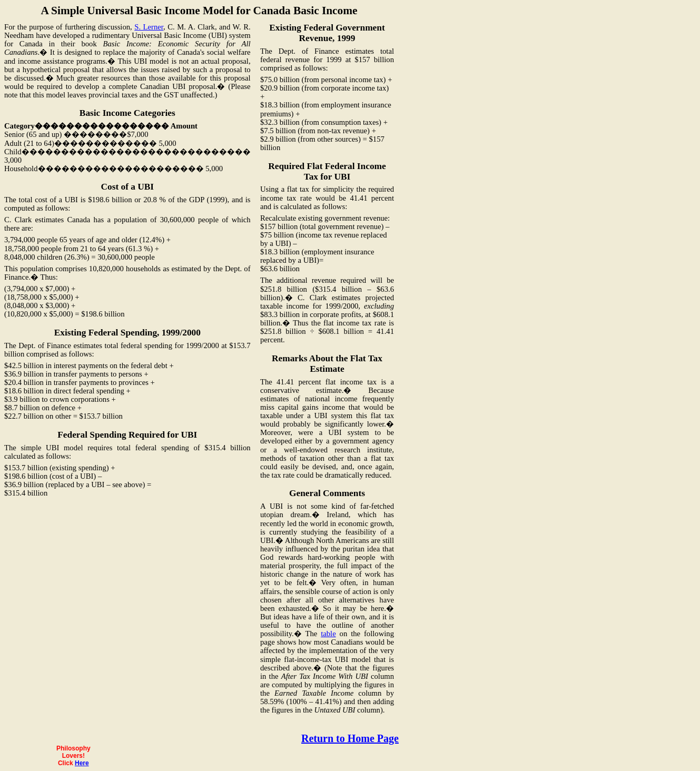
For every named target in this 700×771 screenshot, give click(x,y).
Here (82, 763)
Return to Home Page (350, 738)
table (328, 634)
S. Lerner (149, 27)
